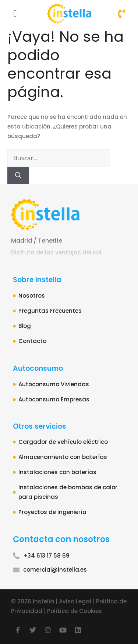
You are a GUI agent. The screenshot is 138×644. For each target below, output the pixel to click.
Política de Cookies (75, 611)
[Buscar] (18, 176)
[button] (15, 14)
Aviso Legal (75, 601)
